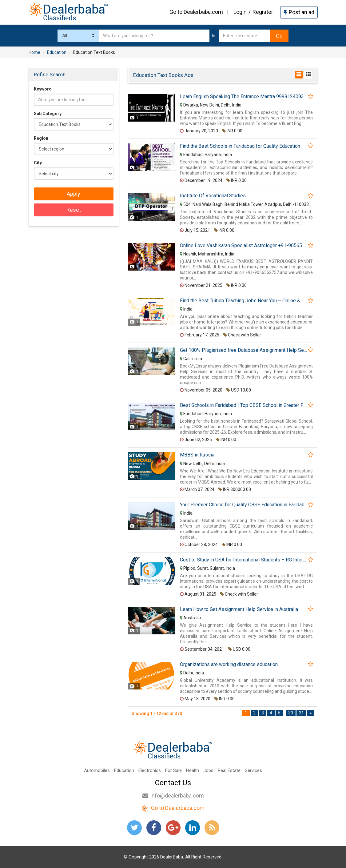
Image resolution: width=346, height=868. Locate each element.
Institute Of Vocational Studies (213, 196)
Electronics (150, 770)
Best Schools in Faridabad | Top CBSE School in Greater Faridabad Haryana (244, 405)
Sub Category (48, 114)
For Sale (173, 770)
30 (291, 713)
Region (41, 138)
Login (240, 12)
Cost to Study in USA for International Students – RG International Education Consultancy (244, 560)
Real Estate (229, 770)
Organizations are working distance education (229, 665)
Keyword (43, 89)
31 (301, 713)
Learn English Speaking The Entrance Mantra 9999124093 (242, 97)
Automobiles (97, 770)
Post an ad (299, 12)
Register (263, 12)
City (38, 163)
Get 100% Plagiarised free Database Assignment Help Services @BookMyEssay (244, 350)
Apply (74, 194)
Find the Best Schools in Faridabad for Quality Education (240, 146)
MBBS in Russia (197, 455)
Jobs (208, 770)
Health (193, 770)
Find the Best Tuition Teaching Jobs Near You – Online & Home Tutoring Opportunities (244, 301)
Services (253, 770)
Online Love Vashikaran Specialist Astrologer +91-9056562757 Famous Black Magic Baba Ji (244, 246)
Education (124, 770)
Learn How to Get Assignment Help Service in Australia (239, 609)
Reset (74, 210)
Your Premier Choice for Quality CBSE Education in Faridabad (244, 505)
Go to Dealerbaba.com (196, 12)
